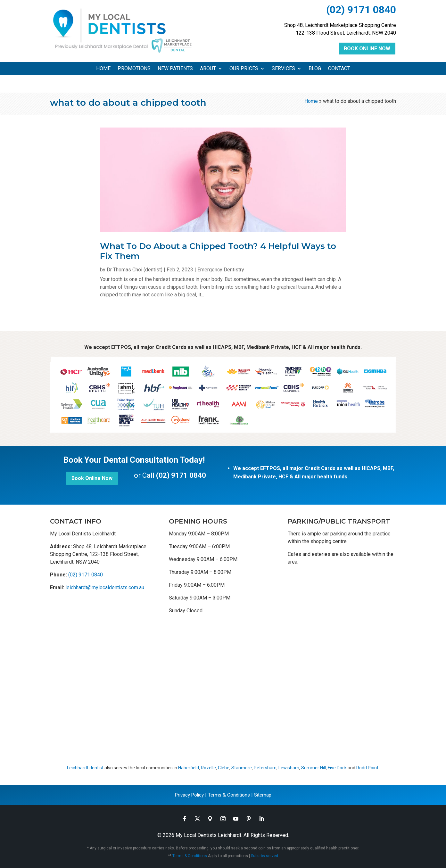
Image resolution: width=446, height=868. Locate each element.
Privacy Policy (189, 795)
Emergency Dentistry (221, 270)
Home (103, 69)
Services (283, 69)
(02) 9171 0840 (361, 10)
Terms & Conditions (229, 795)
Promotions (134, 69)
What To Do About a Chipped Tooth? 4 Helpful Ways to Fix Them (218, 251)
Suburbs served (264, 856)
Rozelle (208, 768)
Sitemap (263, 795)
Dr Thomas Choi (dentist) (135, 270)
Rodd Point (367, 768)
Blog (315, 69)
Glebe (224, 768)
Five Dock (337, 768)
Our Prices (244, 69)
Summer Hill (314, 768)
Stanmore (242, 768)
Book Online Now (367, 49)
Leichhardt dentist (85, 768)
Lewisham (289, 768)
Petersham (265, 768)
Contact (339, 69)
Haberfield (189, 768)
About (208, 69)
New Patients (175, 69)
